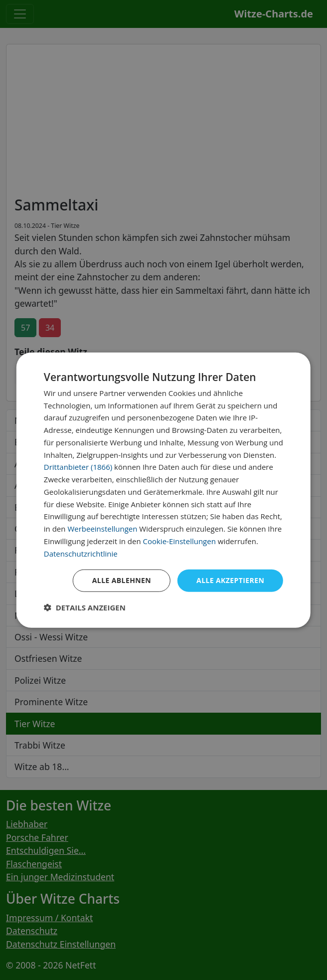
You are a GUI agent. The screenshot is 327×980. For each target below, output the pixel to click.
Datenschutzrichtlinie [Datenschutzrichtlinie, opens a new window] (81, 553)
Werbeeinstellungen (102, 529)
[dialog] (163, 490)
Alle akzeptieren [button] (230, 580)
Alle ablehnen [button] (122, 580)
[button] (85, 607)
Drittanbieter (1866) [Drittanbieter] (78, 467)
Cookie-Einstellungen (179, 541)
